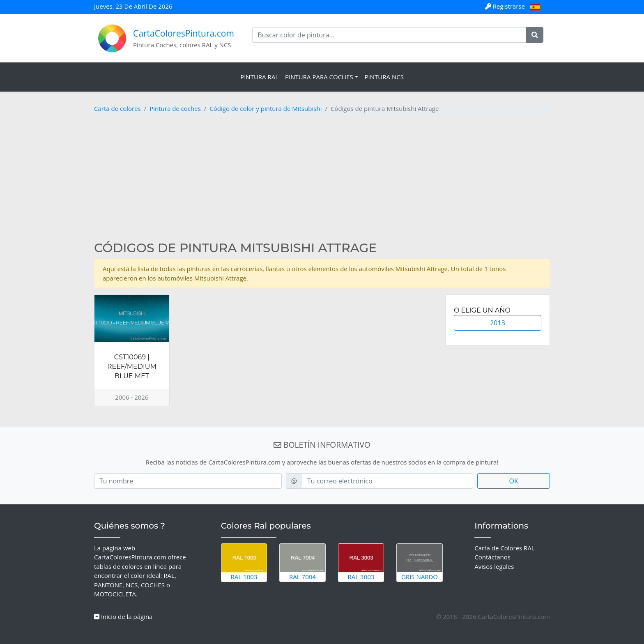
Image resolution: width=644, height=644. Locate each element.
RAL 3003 (361, 562)
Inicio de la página (123, 616)
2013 (498, 323)
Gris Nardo (420, 562)
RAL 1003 (244, 562)
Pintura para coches (319, 77)
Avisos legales (494, 566)
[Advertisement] (322, 179)
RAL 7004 (302, 562)
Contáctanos (492, 557)
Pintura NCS (384, 77)
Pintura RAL (259, 77)
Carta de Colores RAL (504, 548)
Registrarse (506, 6)
